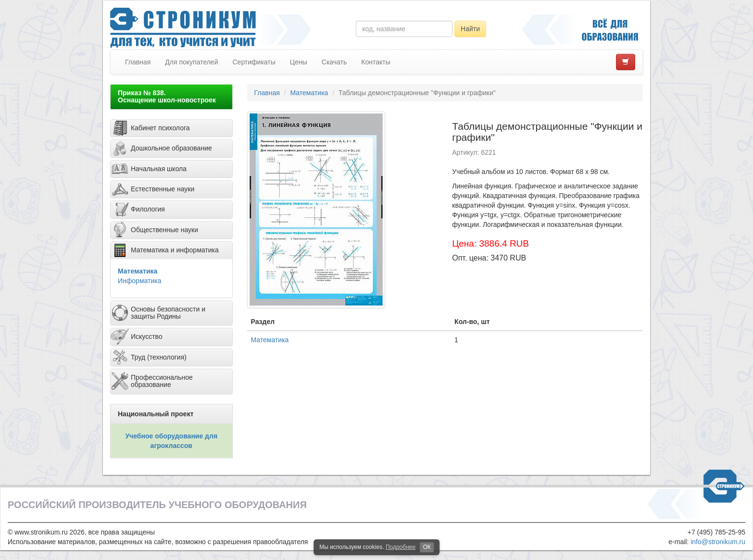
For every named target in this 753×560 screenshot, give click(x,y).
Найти (470, 29)
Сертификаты (254, 62)
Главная (138, 62)
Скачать (334, 62)
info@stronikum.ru (718, 542)
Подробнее (401, 547)
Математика (138, 271)
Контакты (376, 62)
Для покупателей (191, 62)
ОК (427, 547)
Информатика (139, 281)
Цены (299, 62)
